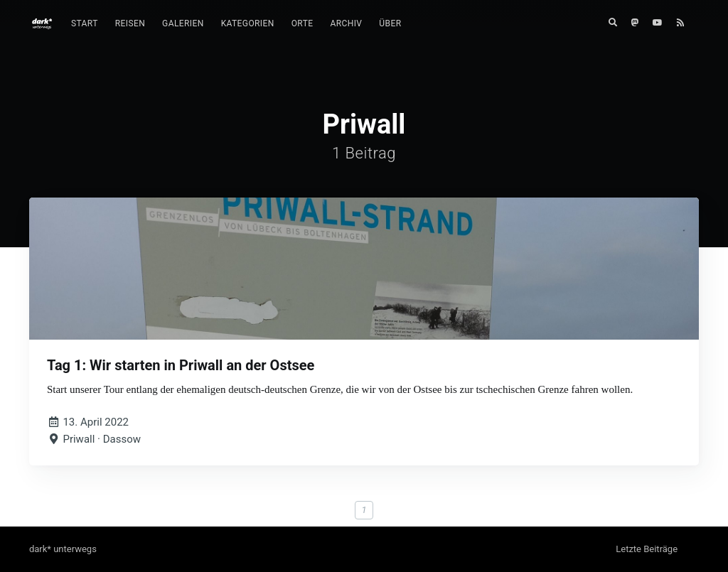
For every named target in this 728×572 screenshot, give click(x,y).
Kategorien (248, 23)
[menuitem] (85, 24)
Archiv (346, 23)
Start (85, 23)
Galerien (183, 23)
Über (390, 23)
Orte (303, 23)
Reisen (130, 23)
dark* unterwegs (63, 549)
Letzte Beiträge (647, 549)
